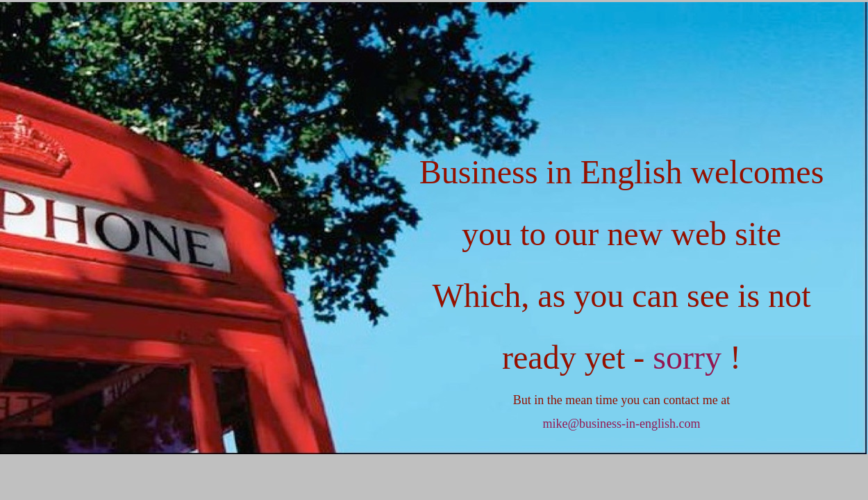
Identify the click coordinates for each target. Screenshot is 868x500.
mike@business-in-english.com (621, 424)
